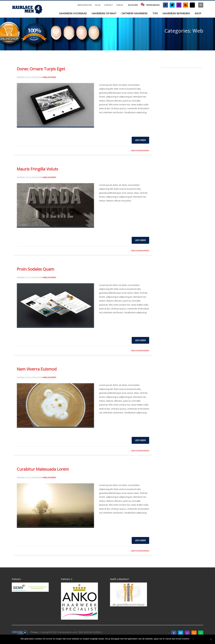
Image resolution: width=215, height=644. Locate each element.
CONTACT (108, 5)
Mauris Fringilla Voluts (37, 169)
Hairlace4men (49, 77)
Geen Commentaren (140, 151)
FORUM (120, 5)
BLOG (98, 5)
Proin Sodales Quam (36, 269)
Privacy (34, 632)
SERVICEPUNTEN (85, 5)
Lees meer (140, 140)
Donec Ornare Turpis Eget (41, 69)
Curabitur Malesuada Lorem (43, 469)
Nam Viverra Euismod (37, 369)
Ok (193, 639)
